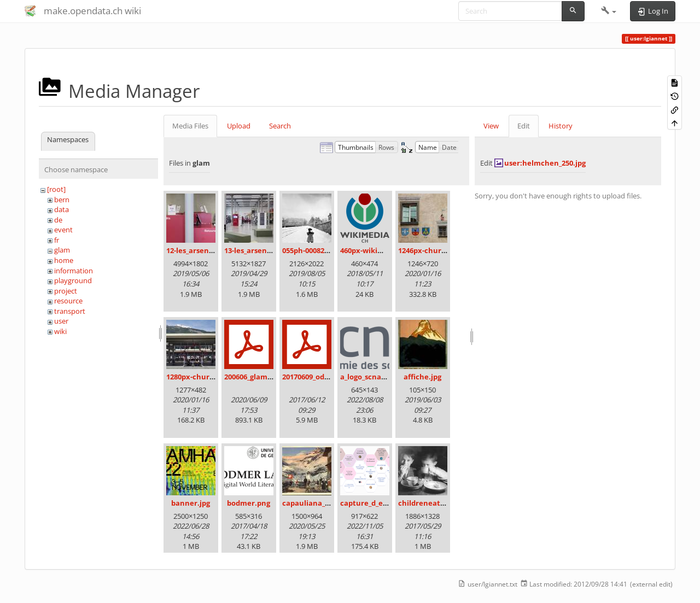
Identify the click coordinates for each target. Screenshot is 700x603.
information (74, 271)
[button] (609, 11)
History (561, 126)
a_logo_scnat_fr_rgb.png (381, 377)
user (61, 321)
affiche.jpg (422, 377)
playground (73, 280)
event (63, 230)
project (66, 291)
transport (70, 311)
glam (62, 250)
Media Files (190, 126)
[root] (56, 189)
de (58, 220)
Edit (524, 126)
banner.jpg (191, 503)
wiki (60, 331)
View (491, 126)
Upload (239, 126)
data (62, 209)
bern (62, 200)
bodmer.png (249, 503)
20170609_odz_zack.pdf (321, 377)
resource (68, 301)
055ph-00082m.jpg (313, 250)
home (64, 260)
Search (280, 126)
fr (57, 240)
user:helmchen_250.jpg (545, 163)
